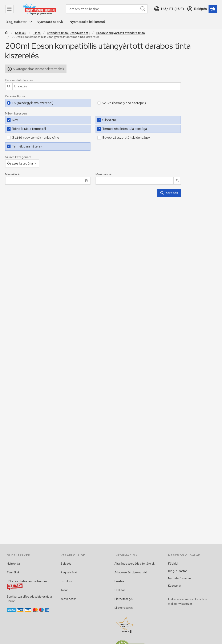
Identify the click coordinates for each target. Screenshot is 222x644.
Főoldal (173, 564)
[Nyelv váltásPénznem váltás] (169, 9)
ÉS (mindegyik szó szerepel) (33, 103)
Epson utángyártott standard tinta (121, 33)
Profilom (66, 581)
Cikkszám (109, 120)
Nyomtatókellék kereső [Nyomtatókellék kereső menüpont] (87, 22)
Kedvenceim (68, 599)
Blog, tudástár (177, 571)
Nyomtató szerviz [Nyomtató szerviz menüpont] (50, 22)
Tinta (37, 33)
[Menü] (9, 9)
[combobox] (107, 9)
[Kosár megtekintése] (213, 9)
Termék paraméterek (27, 146)
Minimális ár (13, 174)
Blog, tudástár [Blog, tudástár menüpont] (16, 22)
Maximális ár (104, 174)
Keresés (169, 193)
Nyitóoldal (14, 564)
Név (15, 120)
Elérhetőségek (124, 599)
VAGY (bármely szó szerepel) (124, 103)
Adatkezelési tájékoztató (131, 572)
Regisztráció (69, 572)
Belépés (66, 564)
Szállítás (120, 590)
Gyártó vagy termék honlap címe (35, 138)
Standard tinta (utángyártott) (68, 33)
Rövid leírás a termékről (29, 129)
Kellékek (21, 33)
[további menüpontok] (31, 22)
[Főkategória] (7, 33)
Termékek (13, 572)
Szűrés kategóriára (18, 157)
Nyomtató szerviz (180, 578)
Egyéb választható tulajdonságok (126, 138)
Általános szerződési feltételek (135, 564)
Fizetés (119, 581)
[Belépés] (197, 9)
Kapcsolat (175, 586)
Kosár (64, 590)
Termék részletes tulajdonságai (125, 129)
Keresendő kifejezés (19, 80)
